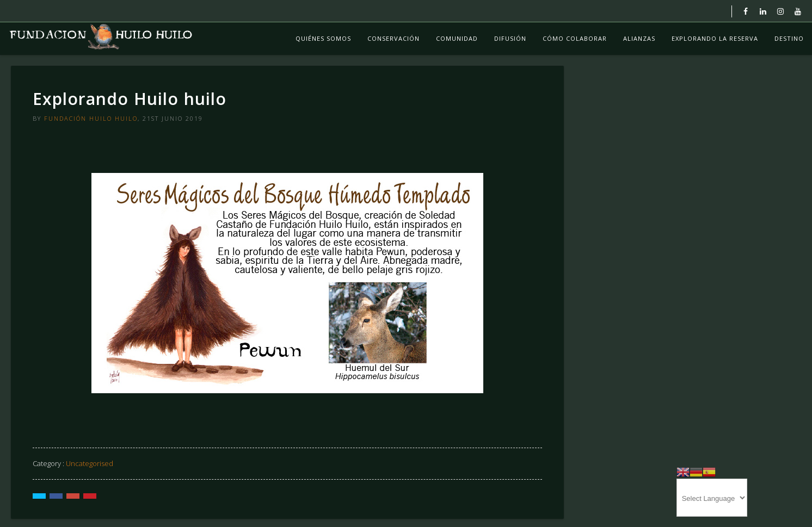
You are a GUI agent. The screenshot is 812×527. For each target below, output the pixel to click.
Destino (789, 38)
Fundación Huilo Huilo (91, 118)
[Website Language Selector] (712, 498)
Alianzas (639, 38)
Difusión (510, 38)
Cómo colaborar (575, 38)
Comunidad (457, 38)
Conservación (393, 38)
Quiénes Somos (323, 38)
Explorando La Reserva (715, 38)
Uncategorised (90, 463)
